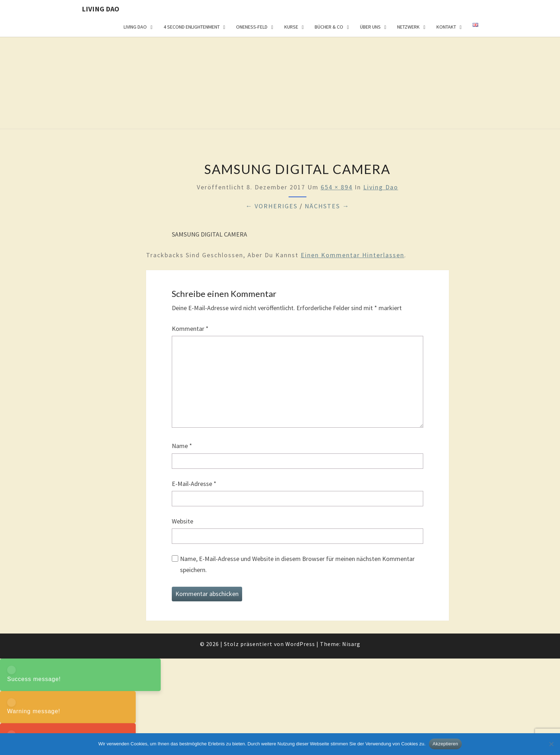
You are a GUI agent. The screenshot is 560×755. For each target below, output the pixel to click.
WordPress (300, 644)
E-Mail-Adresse (194, 484)
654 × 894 (337, 187)
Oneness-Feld (252, 27)
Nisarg (351, 644)
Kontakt (446, 27)
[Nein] (551, 744)
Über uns (370, 27)
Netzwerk (408, 27)
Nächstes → (327, 206)
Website (182, 521)
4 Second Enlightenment (192, 27)
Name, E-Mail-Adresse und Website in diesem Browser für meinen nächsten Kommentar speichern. (297, 564)
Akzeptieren (445, 744)
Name (182, 446)
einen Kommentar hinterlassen (352, 255)
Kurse (291, 27)
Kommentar (190, 329)
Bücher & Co (329, 27)
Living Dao (101, 9)
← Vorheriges (271, 206)
